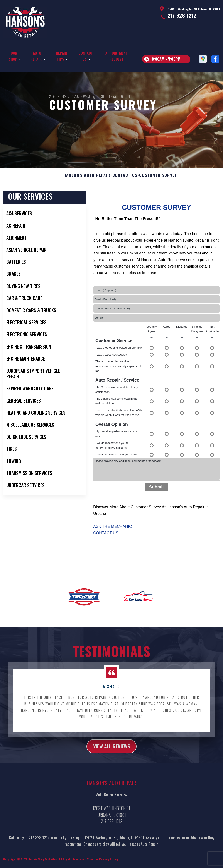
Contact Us (86, 56)
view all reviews (112, 756)
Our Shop (13, 56)
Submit (157, 496)
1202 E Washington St (88, 96)
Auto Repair (36, 56)
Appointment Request (117, 56)
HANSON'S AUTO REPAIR (87, 184)
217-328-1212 (182, 15)
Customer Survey (158, 184)
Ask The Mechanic (113, 536)
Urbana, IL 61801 (118, 96)
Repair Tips (62, 56)
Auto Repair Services (111, 804)
